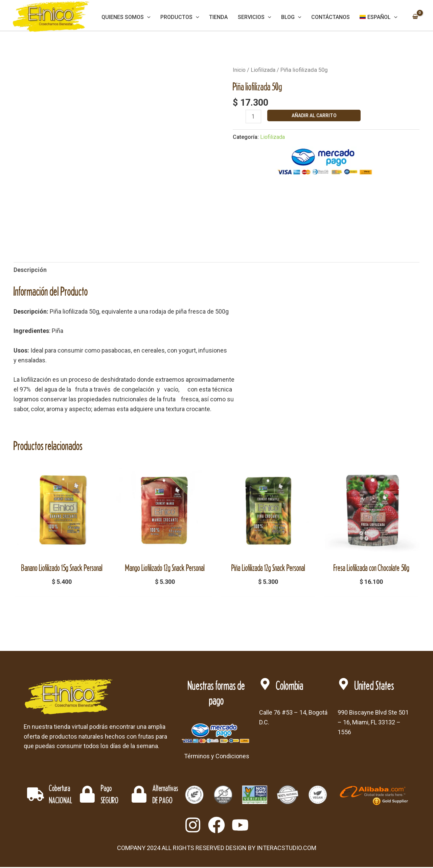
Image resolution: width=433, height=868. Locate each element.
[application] (155, 17)
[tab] (30, 270)
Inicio (240, 70)
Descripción (30, 270)
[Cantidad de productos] (254, 117)
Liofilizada (264, 70)
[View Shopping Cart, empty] (415, 17)
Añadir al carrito (314, 115)
